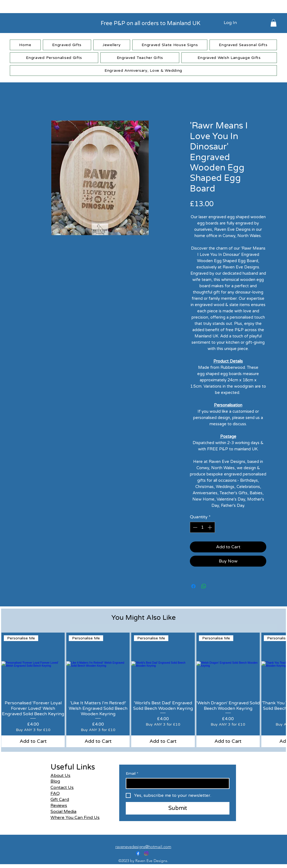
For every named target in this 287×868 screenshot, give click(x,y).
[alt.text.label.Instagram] (146, 853)
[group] (143, 690)
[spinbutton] (202, 527)
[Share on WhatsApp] (204, 586)
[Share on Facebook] (193, 586)
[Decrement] (195, 527)
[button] (273, 23)
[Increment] (210, 527)
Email (132, 773)
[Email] (176, 783)
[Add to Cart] (33, 741)
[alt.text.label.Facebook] (138, 853)
